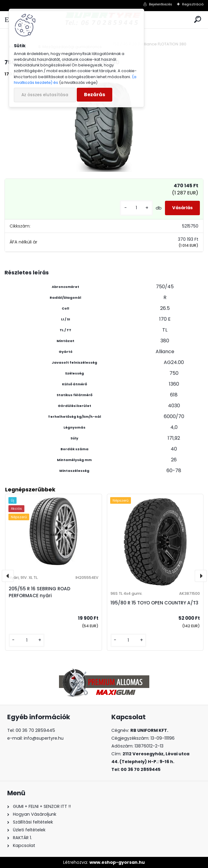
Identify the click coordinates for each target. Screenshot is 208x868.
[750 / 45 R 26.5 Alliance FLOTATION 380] (104, 127)
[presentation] (8, 576)
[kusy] (136, 208)
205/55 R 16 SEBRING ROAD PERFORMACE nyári (40, 592)
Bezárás (95, 95)
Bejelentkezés (161, 4)
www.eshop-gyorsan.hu (117, 862)
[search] (198, 20)
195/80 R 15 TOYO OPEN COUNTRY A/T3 (154, 603)
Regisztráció (193, 4)
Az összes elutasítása (45, 95)
